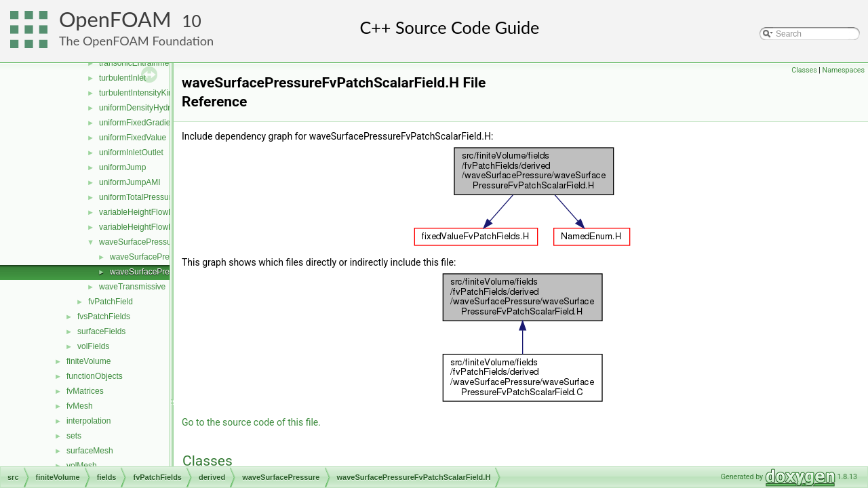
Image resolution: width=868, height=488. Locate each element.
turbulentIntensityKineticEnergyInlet (163, 93)
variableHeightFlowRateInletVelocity (164, 227)
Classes (804, 70)
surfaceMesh (90, 451)
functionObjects (95, 376)
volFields (93, 346)
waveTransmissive (132, 287)
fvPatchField (111, 302)
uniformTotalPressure (137, 197)
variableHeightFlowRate (142, 212)
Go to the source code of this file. (251, 422)
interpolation (88, 421)
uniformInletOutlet (131, 152)
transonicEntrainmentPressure (154, 63)
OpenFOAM (115, 19)
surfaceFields (101, 331)
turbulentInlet (122, 78)
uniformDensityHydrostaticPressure (163, 108)
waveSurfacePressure (139, 242)
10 (192, 21)
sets (74, 436)
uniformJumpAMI (130, 182)
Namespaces (844, 70)
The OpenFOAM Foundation (136, 41)
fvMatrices (85, 391)
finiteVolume (88, 361)
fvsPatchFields (104, 317)
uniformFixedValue (133, 138)
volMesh (82, 466)
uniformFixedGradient (138, 123)
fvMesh (80, 406)
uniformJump (122, 167)
